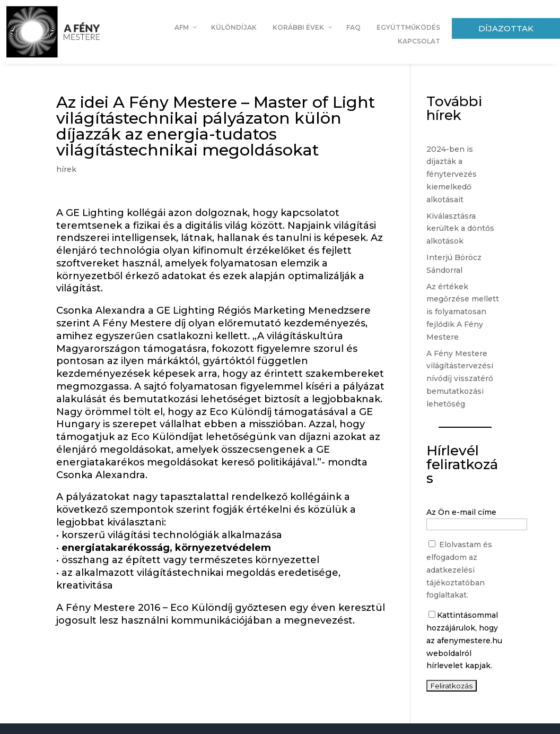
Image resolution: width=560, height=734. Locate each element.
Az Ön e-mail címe (461, 512)
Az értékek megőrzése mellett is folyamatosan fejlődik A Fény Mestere (463, 312)
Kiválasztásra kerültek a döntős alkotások (460, 229)
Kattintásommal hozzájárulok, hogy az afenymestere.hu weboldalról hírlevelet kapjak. (464, 640)
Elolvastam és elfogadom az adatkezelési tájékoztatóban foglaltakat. (459, 570)
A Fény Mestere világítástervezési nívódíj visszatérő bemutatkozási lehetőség (460, 379)
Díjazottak (506, 28)
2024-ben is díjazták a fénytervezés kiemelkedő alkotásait (452, 174)
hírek (66, 169)
